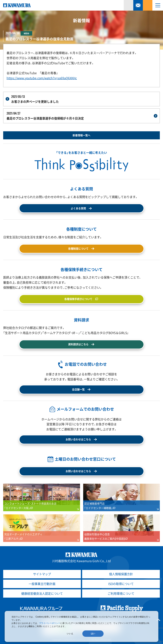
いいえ (70, 634)
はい (93, 634)
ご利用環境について (121, 593)
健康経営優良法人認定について (42, 593)
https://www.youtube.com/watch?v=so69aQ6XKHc (42, 78)
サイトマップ (42, 574)
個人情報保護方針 (121, 574)
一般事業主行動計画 (42, 584)
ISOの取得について (121, 584)
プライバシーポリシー (50, 623)
